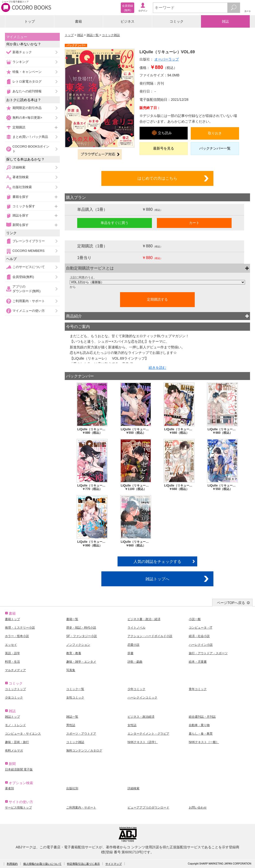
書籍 (78, 21)
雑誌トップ (12, 717)
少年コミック (136, 689)
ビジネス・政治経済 (141, 717)
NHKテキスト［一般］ (204, 742)
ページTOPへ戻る (231, 603)
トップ (30, 21)
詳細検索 (19, 167)
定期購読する (157, 299)
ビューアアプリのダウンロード (148, 808)
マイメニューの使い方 (29, 311)
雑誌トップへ (157, 579)
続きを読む (157, 368)
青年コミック (198, 689)
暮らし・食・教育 (201, 734)
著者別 (9, 788)
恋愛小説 (133, 645)
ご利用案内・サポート (29, 301)
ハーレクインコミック (142, 698)
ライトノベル (136, 628)
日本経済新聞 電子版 (19, 769)
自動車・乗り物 (199, 725)
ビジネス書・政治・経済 (144, 619)
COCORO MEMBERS (29, 251)
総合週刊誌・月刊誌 (202, 717)
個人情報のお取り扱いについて (42, 864)
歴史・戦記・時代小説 (81, 628)
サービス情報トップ (18, 808)
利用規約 (12, 864)
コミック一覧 (75, 689)
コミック (177, 21)
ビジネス (127, 21)
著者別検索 (21, 177)
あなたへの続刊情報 (27, 91)
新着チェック (22, 52)
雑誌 (225, 21)
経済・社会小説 (199, 636)
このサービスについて (29, 267)
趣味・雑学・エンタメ (81, 662)
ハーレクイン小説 (201, 645)
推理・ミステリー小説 (20, 628)
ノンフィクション (78, 645)
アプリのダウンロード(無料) (27, 289)
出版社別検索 (22, 187)
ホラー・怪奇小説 (17, 636)
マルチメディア (15, 670)
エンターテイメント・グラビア (148, 734)
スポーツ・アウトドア (81, 734)
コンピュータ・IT (201, 628)
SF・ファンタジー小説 (82, 636)
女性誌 (132, 725)
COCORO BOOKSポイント (31, 149)
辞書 (130, 653)
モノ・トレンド (15, 725)
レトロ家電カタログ (27, 81)
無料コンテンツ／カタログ (84, 751)
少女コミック (14, 698)
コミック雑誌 (111, 35)
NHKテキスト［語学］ (143, 742)
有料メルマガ (14, 751)
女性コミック (75, 698)
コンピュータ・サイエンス (23, 734)
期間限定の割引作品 (27, 108)
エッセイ (11, 645)
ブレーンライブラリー (29, 241)
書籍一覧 (72, 619)
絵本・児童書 (198, 662)
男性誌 (71, 725)
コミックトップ (15, 689)
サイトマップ (114, 864)
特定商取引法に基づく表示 (83, 864)
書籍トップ (12, 619)
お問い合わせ (198, 808)
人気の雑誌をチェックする (157, 561)
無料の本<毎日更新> (27, 118)
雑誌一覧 (93, 35)
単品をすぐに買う (115, 223)
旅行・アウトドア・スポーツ (208, 653)
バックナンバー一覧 (215, 148)
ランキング (21, 62)
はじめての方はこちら (157, 178)
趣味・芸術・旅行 (17, 742)
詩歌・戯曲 (135, 662)
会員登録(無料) (23, 277)
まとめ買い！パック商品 (30, 137)
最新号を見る (164, 148)
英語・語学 (12, 653)
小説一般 (195, 619)
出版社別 (72, 788)
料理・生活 (12, 662)
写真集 (71, 670)
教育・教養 (74, 653)
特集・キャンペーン (27, 72)
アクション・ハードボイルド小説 (150, 636)
